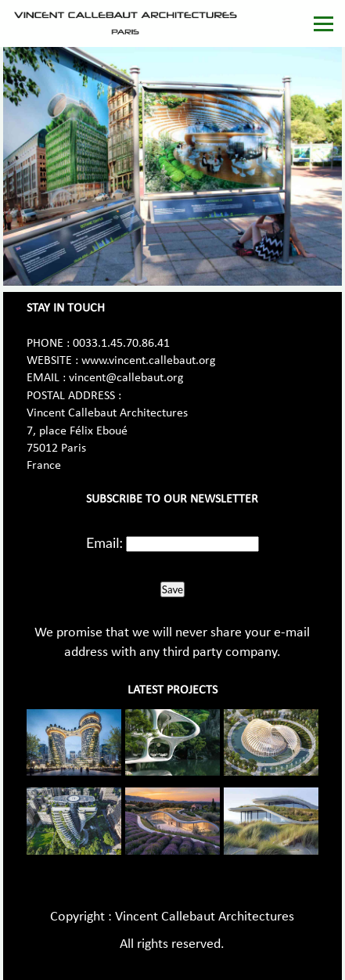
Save (172, 589)
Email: (104, 542)
